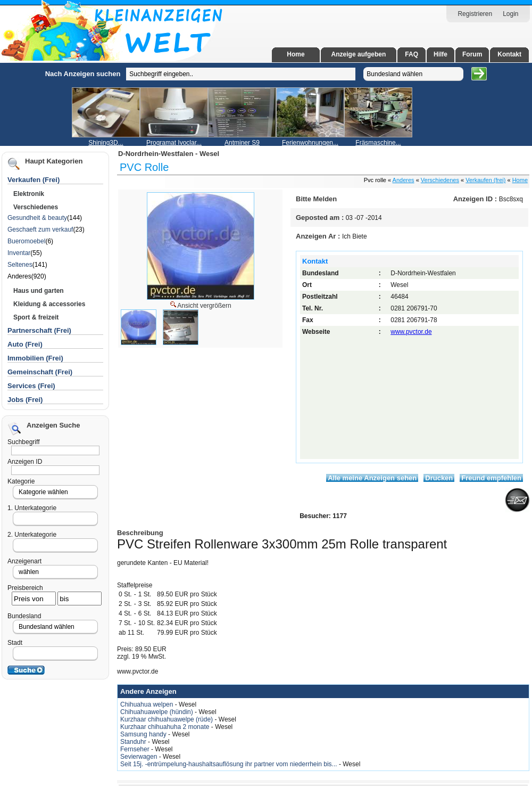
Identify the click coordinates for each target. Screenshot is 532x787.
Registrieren (475, 14)
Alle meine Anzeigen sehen (372, 478)
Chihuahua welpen (148, 704)
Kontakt (509, 54)
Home (296, 54)
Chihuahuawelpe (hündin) (157, 712)
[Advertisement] (61, 223)
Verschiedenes (440, 180)
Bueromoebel (26, 241)
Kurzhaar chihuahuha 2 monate (166, 727)
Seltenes (20, 265)
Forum (472, 54)
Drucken (439, 478)
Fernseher (136, 749)
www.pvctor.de (411, 332)
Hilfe (440, 54)
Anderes (404, 180)
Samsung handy (144, 734)
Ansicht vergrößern (200, 305)
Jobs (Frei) (25, 400)
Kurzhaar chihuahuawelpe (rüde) (167, 719)
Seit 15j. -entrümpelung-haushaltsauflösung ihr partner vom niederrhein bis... (230, 764)
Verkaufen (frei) (485, 180)
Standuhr (134, 742)
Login (510, 14)
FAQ (412, 54)
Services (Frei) (31, 386)
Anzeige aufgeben (359, 54)
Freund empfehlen (491, 478)
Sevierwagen (140, 757)
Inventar (19, 253)
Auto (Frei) (25, 344)
